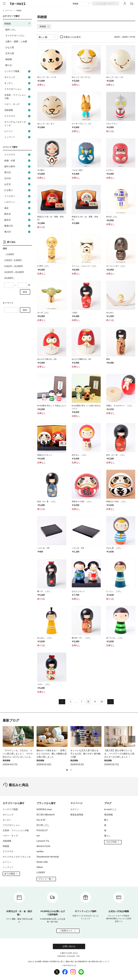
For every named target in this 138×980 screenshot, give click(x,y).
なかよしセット (78, 591)
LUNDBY (41, 872)
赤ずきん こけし (79, 455)
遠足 (18, 208)
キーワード (8, 303)
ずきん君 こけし (114, 548)
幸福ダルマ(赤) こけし (82, 501)
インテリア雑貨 (18, 71)
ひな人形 (10, 47)
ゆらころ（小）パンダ (47, 77)
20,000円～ (10, 278)
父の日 (18, 178)
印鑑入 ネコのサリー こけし (119, 406)
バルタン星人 (77, 170)
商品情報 (108, 815)
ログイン (75, 809)
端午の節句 (18, 167)
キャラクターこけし (15, 36)
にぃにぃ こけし (114, 591)
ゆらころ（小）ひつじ (81, 77)
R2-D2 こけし (112, 217)
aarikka (40, 851)
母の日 (18, 172)
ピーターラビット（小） (82, 124)
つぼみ (75, 313)
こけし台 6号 (78, 548)
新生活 (18, 214)
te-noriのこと (110, 809)
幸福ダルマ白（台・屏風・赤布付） (85, 218)
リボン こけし (44, 684)
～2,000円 (9, 254)
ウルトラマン (112, 124)
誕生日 (18, 220)
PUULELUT (42, 830)
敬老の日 (18, 226)
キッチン (18, 83)
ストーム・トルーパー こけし (84, 266)
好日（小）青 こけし (47, 501)
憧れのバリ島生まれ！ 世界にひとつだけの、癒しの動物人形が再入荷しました (52, 754)
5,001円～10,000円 (14, 266)
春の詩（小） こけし (81, 638)
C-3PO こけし (43, 266)
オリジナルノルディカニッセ (18, 124)
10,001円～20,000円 (14, 272)
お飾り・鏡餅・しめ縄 (16, 41)
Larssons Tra (43, 841)
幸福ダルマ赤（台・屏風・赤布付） (50, 218)
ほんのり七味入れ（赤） (48, 359)
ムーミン (18, 131)
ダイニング (18, 77)
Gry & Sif (41, 820)
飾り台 (9, 65)
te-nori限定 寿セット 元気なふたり (52, 406)
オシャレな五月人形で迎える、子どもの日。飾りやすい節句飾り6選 (85, 754)
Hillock (40, 867)
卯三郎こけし (43, 825)
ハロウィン (18, 202)
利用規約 (46, 962)
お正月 (18, 184)
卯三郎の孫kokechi (46, 815)
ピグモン (110, 170)
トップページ (8, 11)
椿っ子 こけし (44, 591)
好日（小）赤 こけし (116, 455)
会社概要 (38, 962)
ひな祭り (18, 190)
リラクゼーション (18, 89)
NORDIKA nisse (44, 809)
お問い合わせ (69, 946)
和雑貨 (6, 846)
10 (102, 702)
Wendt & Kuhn (43, 846)
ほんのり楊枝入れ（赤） (82, 359)
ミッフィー (18, 137)
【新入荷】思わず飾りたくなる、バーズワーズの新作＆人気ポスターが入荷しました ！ (119, 754)
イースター (18, 196)
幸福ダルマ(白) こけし (116, 501)
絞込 (25, 292)
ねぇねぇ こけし (45, 638)
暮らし (107, 836)
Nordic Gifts (42, 862)
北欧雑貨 (18, 110)
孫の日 (18, 232)
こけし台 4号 (43, 548)
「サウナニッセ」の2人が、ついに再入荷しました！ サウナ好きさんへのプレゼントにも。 (18, 754)
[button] (132, 739)
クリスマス (18, 116)
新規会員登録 (77, 815)
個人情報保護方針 (81, 962)
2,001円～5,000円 (13, 260)
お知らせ (31, 962)
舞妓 (108, 359)
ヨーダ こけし (43, 313)
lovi (38, 836)
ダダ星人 (41, 170)
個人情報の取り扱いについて (99, 962)
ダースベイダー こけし (116, 266)
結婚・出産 (18, 161)
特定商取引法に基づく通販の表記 (62, 962)
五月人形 (10, 53)
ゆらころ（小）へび (115, 77)
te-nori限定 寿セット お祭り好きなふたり (86, 407)
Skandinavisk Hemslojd (48, 857)
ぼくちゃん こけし (115, 638)
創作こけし (11, 30)
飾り (106, 820)
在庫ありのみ (72, 37)
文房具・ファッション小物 (18, 97)
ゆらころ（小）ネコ (46, 124)
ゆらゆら (110, 313)
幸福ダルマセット (45, 455)
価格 (5, 248)
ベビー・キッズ (18, 104)
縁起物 (9, 59)
